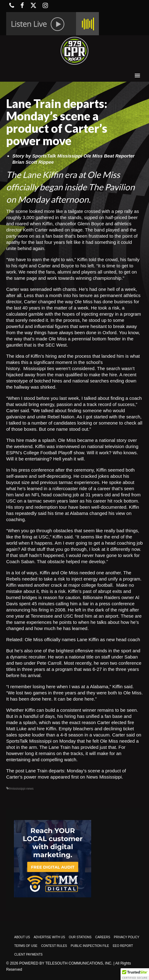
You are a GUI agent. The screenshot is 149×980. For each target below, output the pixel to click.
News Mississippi (104, 777)
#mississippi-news (21, 789)
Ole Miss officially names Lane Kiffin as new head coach (82, 639)
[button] (135, 974)
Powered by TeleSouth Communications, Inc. (66, 963)
